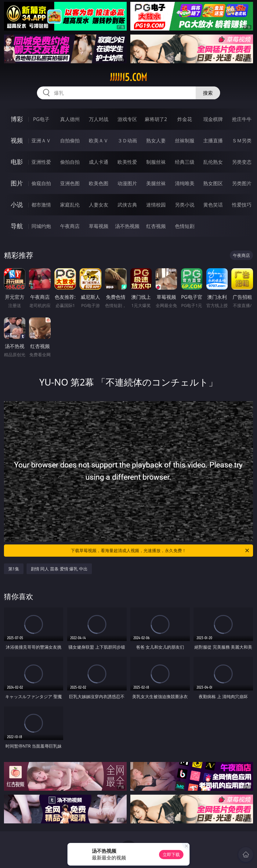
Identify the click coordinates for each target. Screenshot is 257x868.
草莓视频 (99, 226)
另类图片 (242, 183)
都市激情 (41, 205)
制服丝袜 (156, 162)
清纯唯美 (185, 183)
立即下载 (171, 854)
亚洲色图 (70, 183)
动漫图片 (127, 183)
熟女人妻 (156, 141)
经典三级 (185, 162)
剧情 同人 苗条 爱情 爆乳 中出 (59, 569)
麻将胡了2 (156, 119)
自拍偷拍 (70, 141)
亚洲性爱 (41, 162)
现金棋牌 (213, 119)
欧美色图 (99, 183)
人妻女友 (99, 205)
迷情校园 (156, 205)
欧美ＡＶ (99, 141)
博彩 (17, 119)
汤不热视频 (127, 226)
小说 (17, 205)
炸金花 (185, 119)
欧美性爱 (127, 162)
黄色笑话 (213, 205)
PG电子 (41, 119)
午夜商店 (70, 226)
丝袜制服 (185, 141)
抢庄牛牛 (242, 119)
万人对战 (99, 119)
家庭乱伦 (70, 205)
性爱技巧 (242, 205)
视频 (17, 140)
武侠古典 (127, 205)
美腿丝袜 (156, 183)
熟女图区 (213, 183)
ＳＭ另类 (242, 141)
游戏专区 (127, 119)
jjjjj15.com (128, 77)
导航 (17, 226)
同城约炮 (41, 226)
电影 (17, 162)
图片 (17, 183)
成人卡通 (99, 162)
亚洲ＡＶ (41, 141)
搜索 (208, 93)
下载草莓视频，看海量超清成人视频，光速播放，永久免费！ (160, 551)
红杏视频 (156, 226)
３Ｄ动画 (127, 141)
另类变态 (242, 162)
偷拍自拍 (70, 162)
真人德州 (70, 119)
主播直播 (213, 141)
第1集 (14, 569)
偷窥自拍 (41, 183)
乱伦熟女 (213, 162)
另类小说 (185, 205)
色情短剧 (185, 226)
